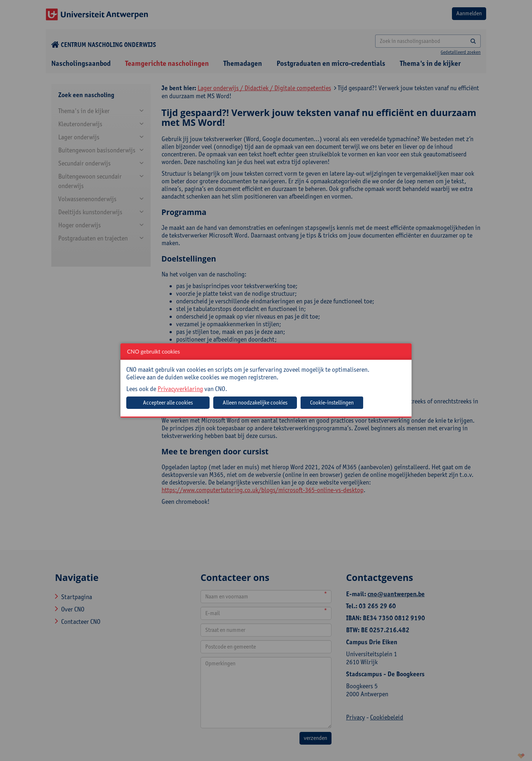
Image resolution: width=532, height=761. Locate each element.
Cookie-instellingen (332, 403)
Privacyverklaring (180, 389)
